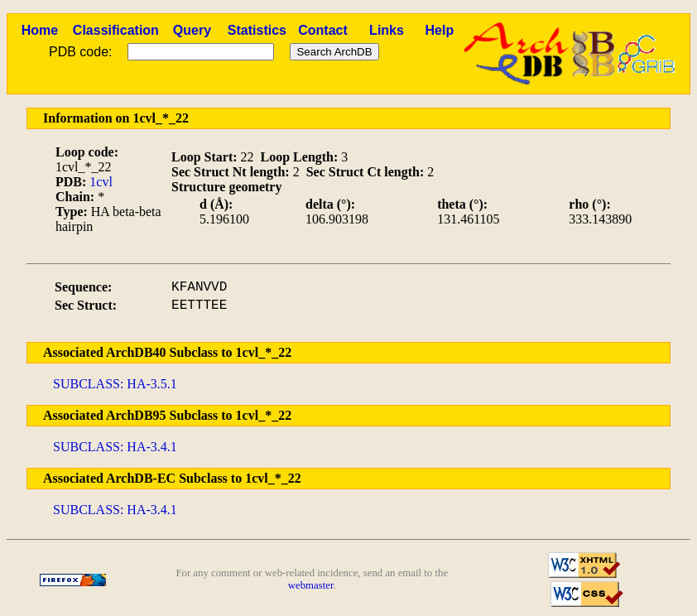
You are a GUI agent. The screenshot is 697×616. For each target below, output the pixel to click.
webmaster (311, 585)
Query (192, 30)
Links (387, 30)
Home (40, 30)
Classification (116, 30)
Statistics (257, 30)
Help (440, 30)
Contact (323, 30)
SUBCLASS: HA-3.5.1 (115, 384)
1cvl (101, 182)
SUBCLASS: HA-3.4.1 (115, 447)
